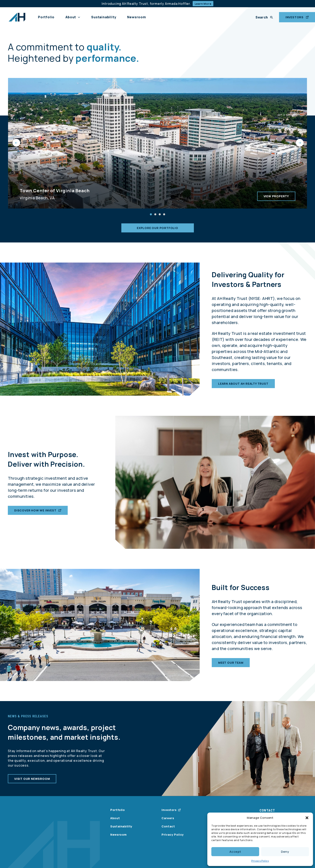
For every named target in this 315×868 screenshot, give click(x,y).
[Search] (264, 17)
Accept (235, 852)
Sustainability (104, 17)
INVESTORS (297, 17)
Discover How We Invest (38, 515)
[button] (307, 818)
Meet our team (231, 667)
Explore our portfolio (157, 228)
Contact (168, 826)
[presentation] (16, 143)
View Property (276, 196)
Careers (168, 818)
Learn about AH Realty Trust (243, 388)
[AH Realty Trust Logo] (17, 17)
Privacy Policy (260, 861)
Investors (169, 810)
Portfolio (46, 17)
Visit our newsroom (32, 783)
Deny (285, 852)
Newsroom (137, 17)
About (71, 17)
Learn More (203, 4)
